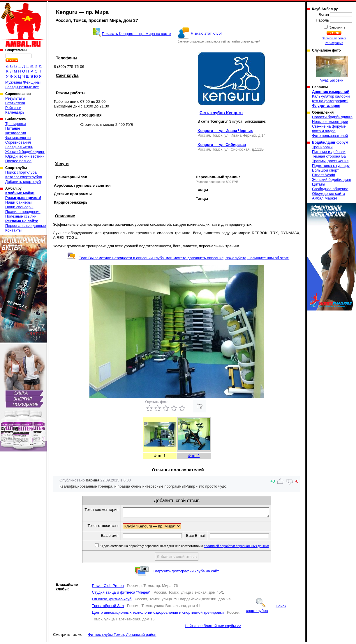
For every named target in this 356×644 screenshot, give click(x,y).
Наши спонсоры (19, 207)
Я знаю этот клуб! (206, 33)
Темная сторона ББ (329, 156)
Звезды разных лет (22, 87)
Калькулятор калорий (331, 96)
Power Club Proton (108, 587)
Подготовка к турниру (331, 166)
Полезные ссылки (21, 216)
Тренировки (15, 124)
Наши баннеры (18, 202)
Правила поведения (23, 212)
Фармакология (18, 138)
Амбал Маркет (325, 198)
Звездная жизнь (19, 147)
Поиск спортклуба (21, 172)
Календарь (15, 112)
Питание (13, 128)
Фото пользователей (330, 136)
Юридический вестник (25, 156)
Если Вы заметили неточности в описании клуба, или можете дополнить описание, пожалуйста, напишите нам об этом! (178, 258)
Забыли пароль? (334, 38)
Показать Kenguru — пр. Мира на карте (136, 34)
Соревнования (18, 142)
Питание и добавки (329, 152)
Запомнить (337, 27)
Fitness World (324, 175)
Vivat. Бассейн (332, 69)
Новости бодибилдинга (332, 117)
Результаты (15, 98)
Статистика (15, 103)
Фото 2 (194, 456)
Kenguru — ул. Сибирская (222, 145)
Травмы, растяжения (330, 161)
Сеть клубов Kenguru (221, 113)
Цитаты (319, 184)
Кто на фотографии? (330, 101)
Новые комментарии (330, 122)
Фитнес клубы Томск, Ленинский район (122, 636)
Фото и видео (324, 131)
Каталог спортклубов (24, 177)
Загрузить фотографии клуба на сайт (186, 573)
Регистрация (334, 43)
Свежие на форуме (329, 126)
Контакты (13, 230)
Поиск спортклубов (266, 610)
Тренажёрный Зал (108, 607)
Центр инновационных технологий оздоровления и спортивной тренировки (158, 614)
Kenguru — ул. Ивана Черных (225, 131)
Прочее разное (18, 161)
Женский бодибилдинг (25, 152)
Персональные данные (26, 226)
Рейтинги (13, 108)
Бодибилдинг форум (330, 142)
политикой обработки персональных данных (245, 548)
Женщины (32, 82)
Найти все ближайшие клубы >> (213, 628)
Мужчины (14, 82)
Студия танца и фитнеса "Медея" (121, 594)
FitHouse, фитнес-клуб (112, 601)
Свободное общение (330, 189)
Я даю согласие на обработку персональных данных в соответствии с (193, 548)
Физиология (16, 133)
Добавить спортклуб (23, 182)
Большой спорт (325, 170)
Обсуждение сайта (328, 194)
